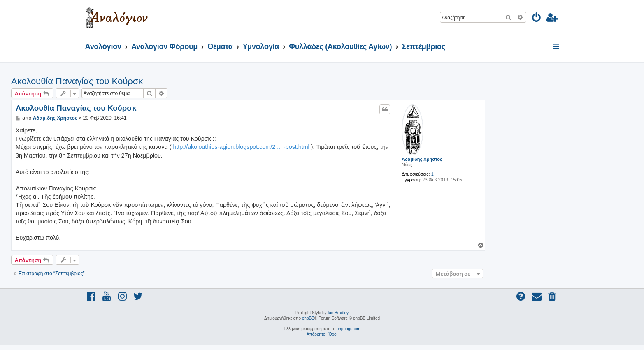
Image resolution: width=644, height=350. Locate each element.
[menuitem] (537, 19)
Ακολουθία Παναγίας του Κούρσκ (77, 81)
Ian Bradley (338, 313)
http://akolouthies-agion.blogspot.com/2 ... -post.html (241, 147)
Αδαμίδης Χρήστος (422, 159)
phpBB (308, 318)
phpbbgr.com (349, 329)
